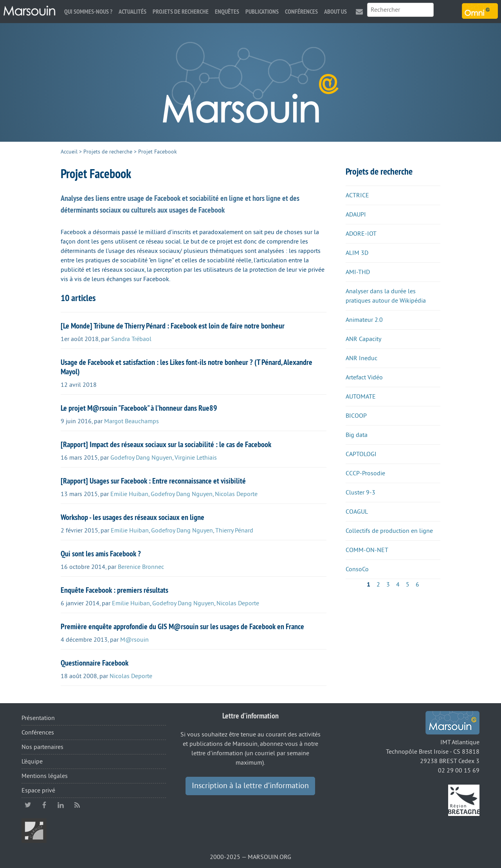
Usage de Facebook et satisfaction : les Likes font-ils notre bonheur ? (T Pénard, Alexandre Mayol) (187, 367)
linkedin (61, 805)
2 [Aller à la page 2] (378, 585)
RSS (77, 805)
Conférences (301, 12)
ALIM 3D (357, 253)
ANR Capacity (363, 339)
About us (335, 12)
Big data (357, 435)
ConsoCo (357, 569)
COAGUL (357, 512)
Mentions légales (45, 776)
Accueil (69, 152)
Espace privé (38, 790)
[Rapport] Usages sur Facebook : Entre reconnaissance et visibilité (153, 481)
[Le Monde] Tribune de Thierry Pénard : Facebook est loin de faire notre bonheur (173, 326)
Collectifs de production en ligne (389, 531)
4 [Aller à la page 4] (398, 585)
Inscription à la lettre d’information (250, 786)
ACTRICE (357, 195)
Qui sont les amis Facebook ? (101, 554)
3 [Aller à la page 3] (388, 585)
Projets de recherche (181, 12)
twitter (28, 805)
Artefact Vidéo (364, 377)
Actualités (132, 12)
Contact (359, 12)
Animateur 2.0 (364, 320)
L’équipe (32, 762)
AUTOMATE (361, 397)
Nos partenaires (42, 747)
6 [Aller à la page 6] (417, 585)
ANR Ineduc (361, 358)
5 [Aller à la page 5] (408, 585)
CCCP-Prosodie (365, 473)
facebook (44, 805)
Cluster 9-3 (360, 493)
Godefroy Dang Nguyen (141, 458)
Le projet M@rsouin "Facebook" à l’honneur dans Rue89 (139, 408)
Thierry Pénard (234, 531)
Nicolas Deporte (236, 494)
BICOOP (356, 416)
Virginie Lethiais (196, 458)
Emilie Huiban (129, 494)
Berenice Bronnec (141, 567)
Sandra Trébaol (131, 339)
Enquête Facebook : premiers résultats (114, 590)
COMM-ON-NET (367, 550)
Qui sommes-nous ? (88, 12)
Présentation (38, 718)
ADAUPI (356, 215)
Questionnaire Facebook (95, 663)
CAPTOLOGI (361, 454)
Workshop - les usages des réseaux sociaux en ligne (132, 517)
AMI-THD (358, 272)
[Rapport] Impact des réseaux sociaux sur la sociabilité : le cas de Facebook (166, 444)
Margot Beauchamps (132, 421)
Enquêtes (227, 12)
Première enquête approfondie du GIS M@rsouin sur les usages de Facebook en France (182, 626)
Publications (262, 12)
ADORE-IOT (361, 234)
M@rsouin (134, 640)
